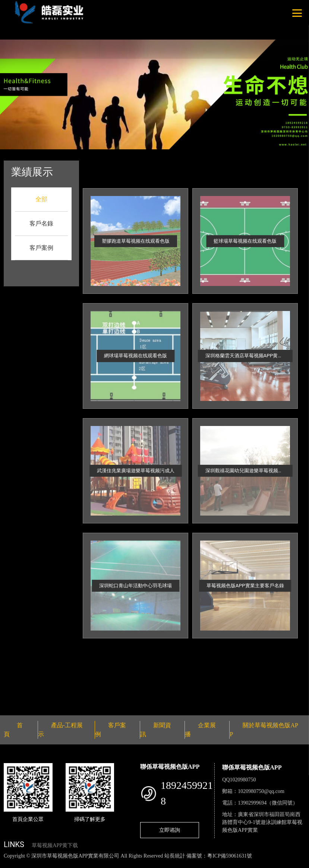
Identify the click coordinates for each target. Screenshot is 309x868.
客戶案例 (41, 248)
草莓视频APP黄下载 (55, 845)
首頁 (125, 166)
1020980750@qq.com (261, 791)
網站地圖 (11, 864)
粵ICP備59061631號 (230, 856)
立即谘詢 (170, 830)
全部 (41, 199)
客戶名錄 (41, 223)
